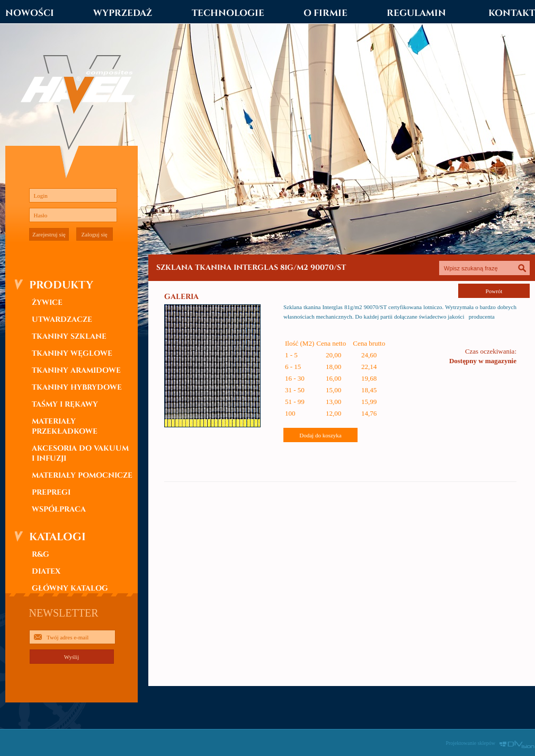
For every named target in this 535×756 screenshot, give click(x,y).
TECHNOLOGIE (228, 13)
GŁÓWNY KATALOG (70, 588)
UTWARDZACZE (62, 319)
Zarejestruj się (49, 234)
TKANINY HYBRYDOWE (77, 387)
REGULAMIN (416, 13)
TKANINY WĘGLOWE (72, 353)
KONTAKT (512, 13)
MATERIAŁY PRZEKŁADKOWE (65, 426)
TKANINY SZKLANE (69, 336)
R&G (41, 554)
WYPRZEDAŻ (123, 13)
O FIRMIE (326, 13)
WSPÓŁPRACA (59, 509)
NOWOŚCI (30, 13)
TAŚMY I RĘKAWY (65, 404)
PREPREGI (51, 492)
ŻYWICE (47, 302)
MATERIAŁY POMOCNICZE (82, 475)
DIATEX (46, 571)
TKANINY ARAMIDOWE (76, 370)
